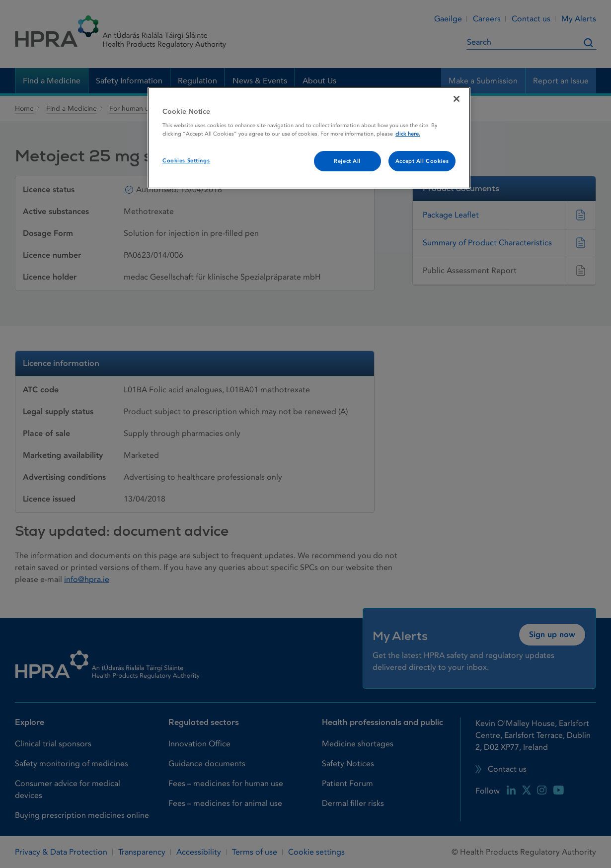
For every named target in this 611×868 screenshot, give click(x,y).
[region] (309, 138)
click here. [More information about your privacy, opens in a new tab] (408, 134)
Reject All (347, 161)
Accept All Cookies (422, 161)
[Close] (457, 99)
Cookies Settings (186, 161)
